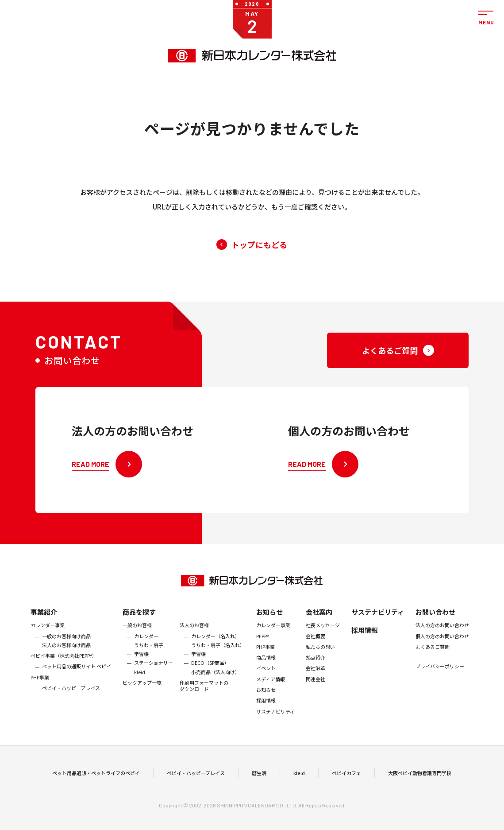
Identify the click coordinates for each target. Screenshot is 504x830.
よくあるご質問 (433, 657)
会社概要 (315, 647)
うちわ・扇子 (149, 655)
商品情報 (266, 668)
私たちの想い (320, 657)
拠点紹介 (315, 668)
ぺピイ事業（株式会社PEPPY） (64, 667)
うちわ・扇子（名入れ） (218, 655)
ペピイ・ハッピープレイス (71, 698)
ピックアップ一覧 (142, 693)
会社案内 (319, 623)
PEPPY (263, 647)
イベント (266, 679)
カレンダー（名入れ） (215, 647)
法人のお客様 (194, 636)
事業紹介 (44, 623)
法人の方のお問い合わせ (442, 636)
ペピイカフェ (346, 778)
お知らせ (269, 623)
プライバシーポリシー (440, 677)
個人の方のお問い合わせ (442, 647)
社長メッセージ (323, 636)
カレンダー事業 (48, 636)
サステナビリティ (275, 722)
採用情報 (266, 711)
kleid (140, 683)
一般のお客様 (137, 636)
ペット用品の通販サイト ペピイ (77, 677)
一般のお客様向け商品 (66, 647)
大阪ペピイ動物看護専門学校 (420, 778)
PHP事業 (40, 688)
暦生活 (259, 778)
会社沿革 (315, 679)
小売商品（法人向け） (215, 683)
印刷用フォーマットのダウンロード (204, 696)
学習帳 (141, 665)
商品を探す (139, 623)
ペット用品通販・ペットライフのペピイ (96, 778)
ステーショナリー (154, 674)
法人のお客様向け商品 (66, 655)
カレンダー (146, 647)
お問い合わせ (435, 623)
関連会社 (315, 690)
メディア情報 (271, 690)
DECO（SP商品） (210, 674)
